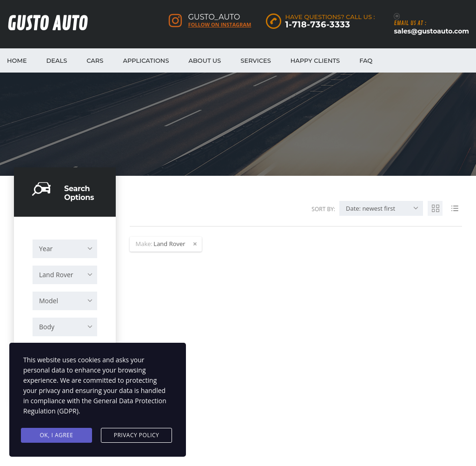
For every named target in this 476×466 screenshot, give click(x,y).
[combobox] (65, 249)
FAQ (366, 60)
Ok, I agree (57, 435)
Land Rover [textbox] (56, 275)
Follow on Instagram (220, 25)
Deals (57, 60)
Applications (146, 60)
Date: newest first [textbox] (370, 208)
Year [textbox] (46, 249)
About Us (205, 60)
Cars (95, 60)
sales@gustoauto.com (431, 31)
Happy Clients (315, 60)
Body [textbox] (47, 327)
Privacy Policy (137, 435)
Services (255, 60)
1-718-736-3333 (317, 25)
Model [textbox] (49, 301)
